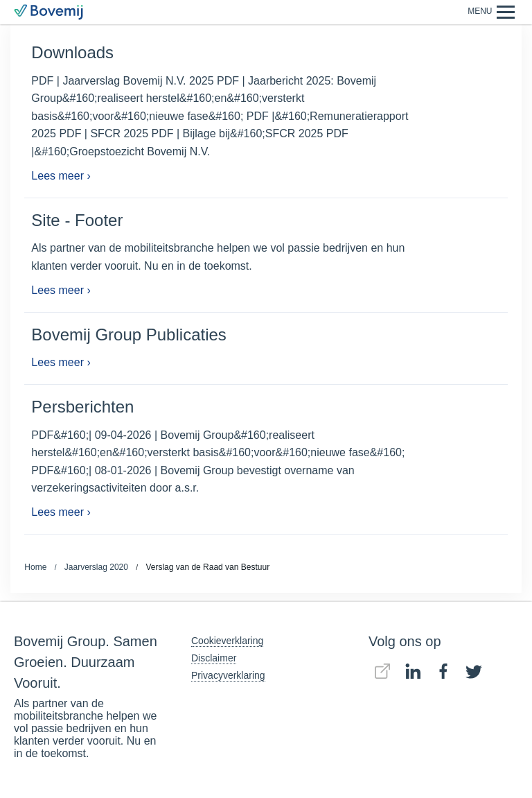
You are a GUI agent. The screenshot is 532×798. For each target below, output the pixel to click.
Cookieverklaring (227, 641)
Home (35, 567)
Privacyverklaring (228, 675)
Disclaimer (214, 658)
